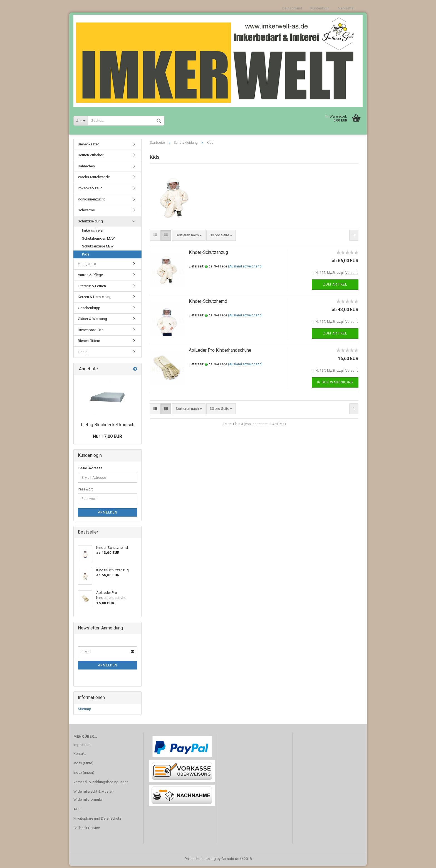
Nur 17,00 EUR (107, 438)
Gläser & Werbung (92, 321)
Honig (83, 354)
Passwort (85, 491)
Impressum (82, 747)
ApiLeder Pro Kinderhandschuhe (220, 352)
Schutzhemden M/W (98, 240)
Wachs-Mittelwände (94, 179)
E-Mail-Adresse (90, 470)
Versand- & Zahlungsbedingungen (101, 784)
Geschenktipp (89, 310)
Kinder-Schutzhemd (208, 303)
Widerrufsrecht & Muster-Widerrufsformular (94, 798)
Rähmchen (86, 168)
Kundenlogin (320, 8)
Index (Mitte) (83, 765)
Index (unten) (84, 774)
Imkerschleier (93, 232)
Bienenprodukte (91, 332)
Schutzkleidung (90, 223)
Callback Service (87, 830)
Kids (86, 256)
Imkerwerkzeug (90, 190)
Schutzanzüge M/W (98, 248)
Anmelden (108, 514)
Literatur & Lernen (92, 288)
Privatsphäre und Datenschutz (97, 820)
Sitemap (85, 711)
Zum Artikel (335, 286)
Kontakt (80, 756)
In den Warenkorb (335, 384)
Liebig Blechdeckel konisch (108, 427)
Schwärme (86, 212)
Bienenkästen (89, 146)
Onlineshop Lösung (200, 861)
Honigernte (87, 266)
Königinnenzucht (91, 201)
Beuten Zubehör (91, 157)
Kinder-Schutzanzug (208, 254)
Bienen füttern (89, 343)
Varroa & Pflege (90, 277)
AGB (77, 811)
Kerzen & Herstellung (95, 299)
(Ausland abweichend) (245, 268)
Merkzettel (346, 8)
